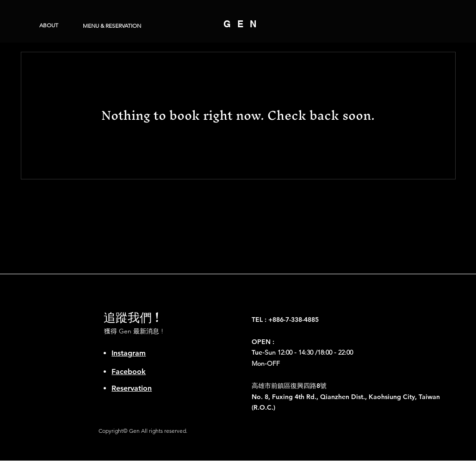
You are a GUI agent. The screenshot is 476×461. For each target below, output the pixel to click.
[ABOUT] (49, 25)
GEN (243, 24)
